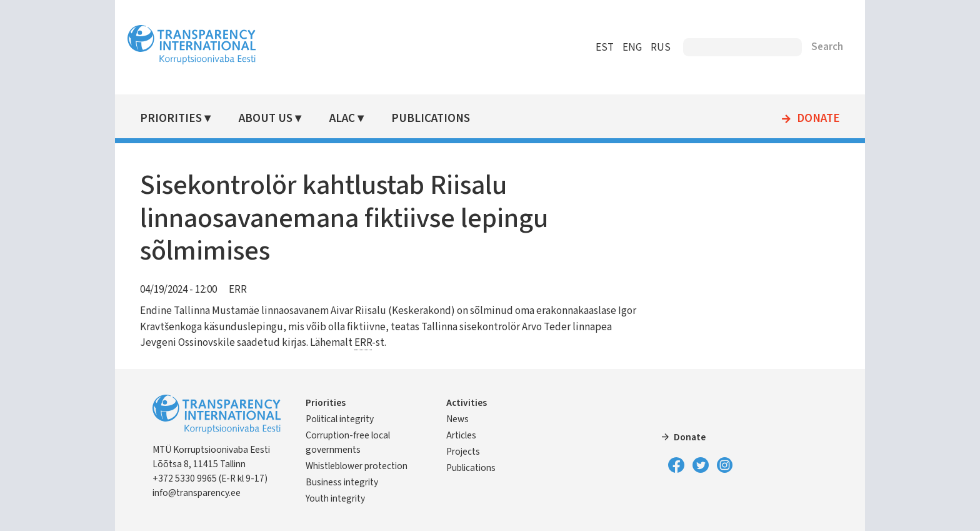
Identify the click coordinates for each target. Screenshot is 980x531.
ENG (632, 48)
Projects (463, 452)
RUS (661, 48)
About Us (266, 119)
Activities (467, 403)
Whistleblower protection (357, 466)
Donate (818, 119)
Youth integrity (335, 498)
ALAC (342, 119)
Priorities (171, 119)
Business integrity (342, 482)
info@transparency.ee (197, 493)
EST (605, 48)
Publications (431, 119)
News (457, 419)
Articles (461, 435)
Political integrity (340, 419)
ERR (238, 290)
